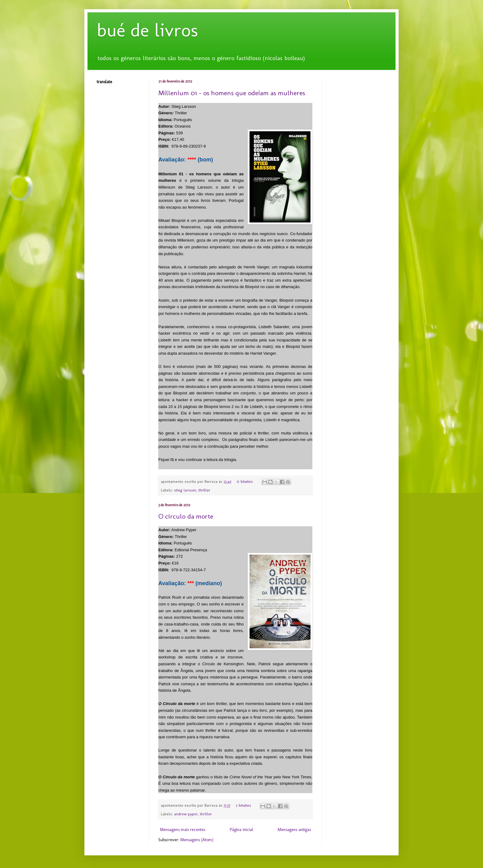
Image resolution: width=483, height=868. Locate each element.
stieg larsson (185, 490)
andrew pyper (186, 814)
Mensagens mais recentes (183, 830)
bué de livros (147, 30)
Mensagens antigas (294, 830)
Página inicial (241, 830)
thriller (204, 490)
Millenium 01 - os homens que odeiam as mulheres (232, 93)
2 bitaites (243, 805)
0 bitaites (245, 481)
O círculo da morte (186, 516)
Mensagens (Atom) (197, 840)
